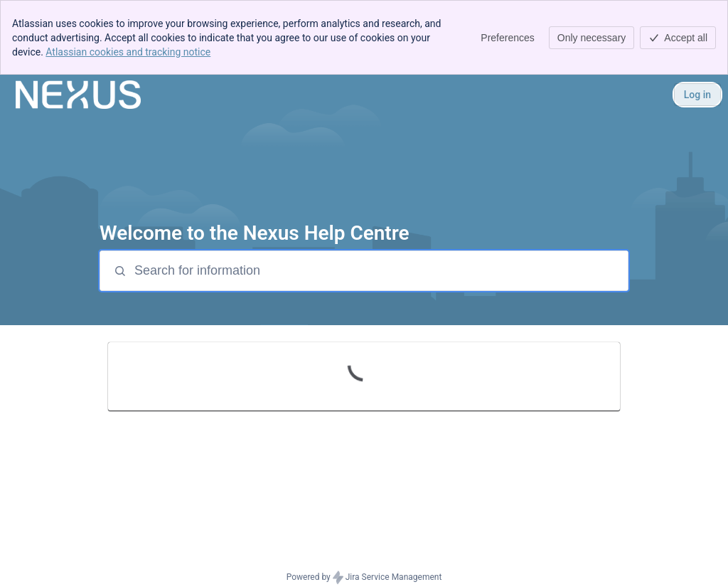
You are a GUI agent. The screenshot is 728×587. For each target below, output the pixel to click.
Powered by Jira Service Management (364, 578)
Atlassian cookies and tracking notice (128, 52)
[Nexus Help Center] (78, 95)
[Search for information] (380, 271)
